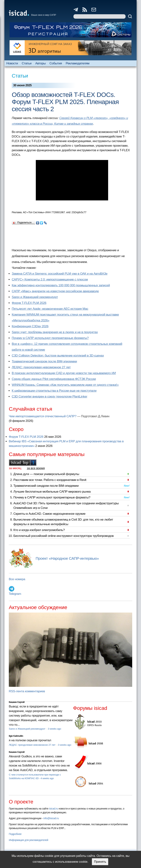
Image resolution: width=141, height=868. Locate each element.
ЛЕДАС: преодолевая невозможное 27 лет (41, 367)
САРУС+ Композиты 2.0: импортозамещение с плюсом (50, 279)
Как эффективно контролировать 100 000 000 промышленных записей (61, 285)
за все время (36, 468)
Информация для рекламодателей (28, 840)
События (56, 63)
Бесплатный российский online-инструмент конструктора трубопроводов (64, 536)
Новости (12, 63)
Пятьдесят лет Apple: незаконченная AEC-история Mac (50, 309)
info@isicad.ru (51, 818)
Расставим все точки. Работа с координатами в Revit (50, 480)
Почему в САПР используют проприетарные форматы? (50, 338)
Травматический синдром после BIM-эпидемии (44, 361)
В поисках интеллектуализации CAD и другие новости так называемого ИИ (64, 373)
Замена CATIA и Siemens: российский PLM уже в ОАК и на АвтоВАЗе (60, 274)
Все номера (17, 579)
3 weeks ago (54, 729)
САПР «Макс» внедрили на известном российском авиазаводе (55, 291)
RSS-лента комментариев (27, 691)
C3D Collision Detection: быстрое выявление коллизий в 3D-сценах (58, 356)
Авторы (40, 63)
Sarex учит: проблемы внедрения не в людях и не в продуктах (55, 332)
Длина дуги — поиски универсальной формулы (46, 474)
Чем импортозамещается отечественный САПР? (43, 416)
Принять (100, 862)
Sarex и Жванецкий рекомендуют (35, 297)
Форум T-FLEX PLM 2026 (29, 303)
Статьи (27, 63)
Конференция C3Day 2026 (30, 326)
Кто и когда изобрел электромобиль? (39, 530)
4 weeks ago (47, 778)
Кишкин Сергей (17, 702)
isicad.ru (54, 809)
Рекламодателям (78, 63)
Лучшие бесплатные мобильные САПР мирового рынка (52, 492)
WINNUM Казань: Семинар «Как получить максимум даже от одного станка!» (65, 385)
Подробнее (15, 834)
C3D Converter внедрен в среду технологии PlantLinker (49, 397)
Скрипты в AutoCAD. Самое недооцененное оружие (49, 514)
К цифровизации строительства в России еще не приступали (54, 391)
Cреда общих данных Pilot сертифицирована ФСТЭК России (54, 379)
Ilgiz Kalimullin (16, 736)
